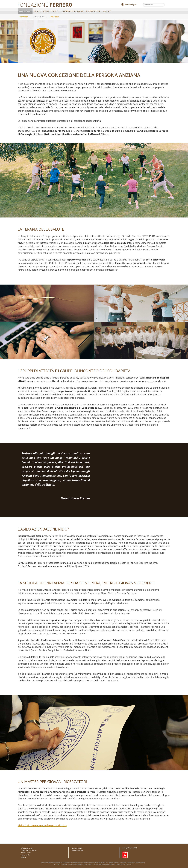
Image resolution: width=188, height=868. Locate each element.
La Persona (55, 17)
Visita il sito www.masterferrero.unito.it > (42, 825)
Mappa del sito (25, 855)
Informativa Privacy (27, 848)
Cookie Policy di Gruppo (28, 850)
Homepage (23, 17)
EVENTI (55, 11)
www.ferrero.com (77, 850)
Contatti (23, 857)
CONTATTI (108, 11)
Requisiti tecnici (26, 853)
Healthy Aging (41, 11)
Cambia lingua (131, 5)
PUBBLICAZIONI (93, 11)
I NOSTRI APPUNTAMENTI (72, 11)
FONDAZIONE (25, 11)
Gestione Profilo (77, 848)
